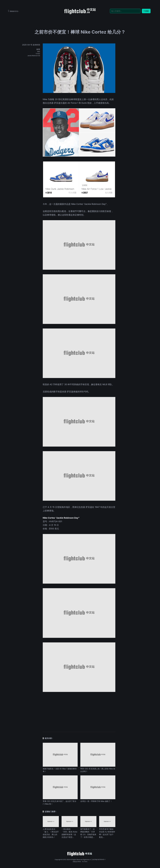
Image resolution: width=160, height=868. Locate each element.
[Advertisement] (79, 711)
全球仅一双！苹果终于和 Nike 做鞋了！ (96, 801)
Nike (39, 52)
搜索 (146, 11)
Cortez (38, 54)
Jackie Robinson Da (34, 56)
